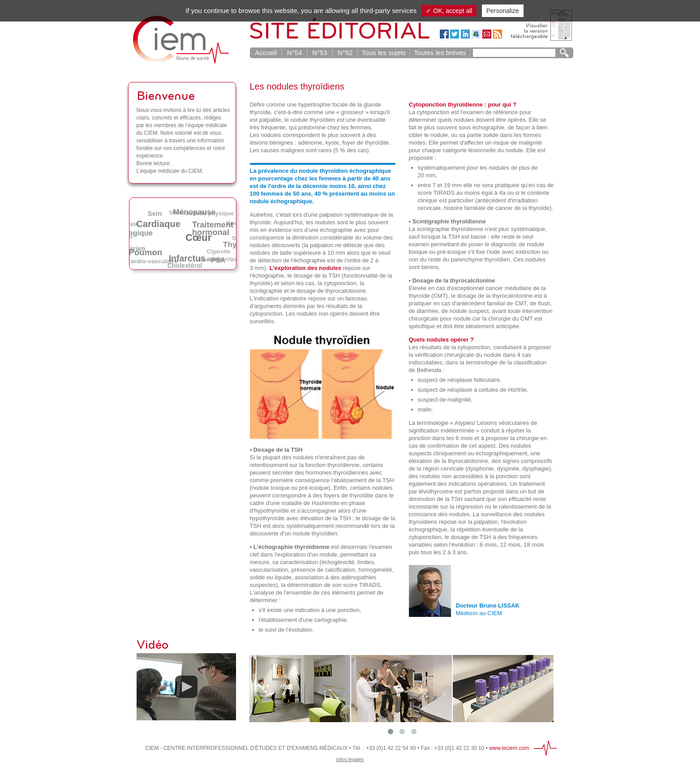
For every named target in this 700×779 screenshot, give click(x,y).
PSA (219, 260)
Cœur (202, 236)
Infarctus (190, 257)
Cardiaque (161, 223)
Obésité (163, 238)
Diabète (187, 229)
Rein (133, 224)
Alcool (176, 244)
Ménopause (196, 212)
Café (229, 238)
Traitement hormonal (214, 228)
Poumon (147, 251)
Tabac (164, 228)
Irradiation (186, 237)
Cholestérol (186, 265)
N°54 (295, 53)
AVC (195, 246)
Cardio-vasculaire (152, 261)
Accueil (266, 53)
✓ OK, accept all (449, 11)
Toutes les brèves (440, 53)
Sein (156, 213)
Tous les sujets (384, 53)
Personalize (503, 11)
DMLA (146, 240)
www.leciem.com (509, 748)
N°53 (320, 53)
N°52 (345, 53)
